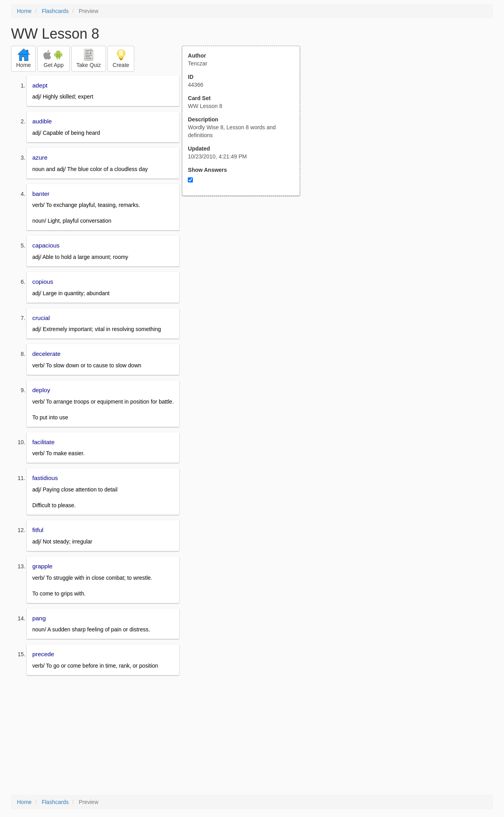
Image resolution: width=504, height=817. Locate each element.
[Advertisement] (245, 273)
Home (24, 11)
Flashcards (55, 11)
